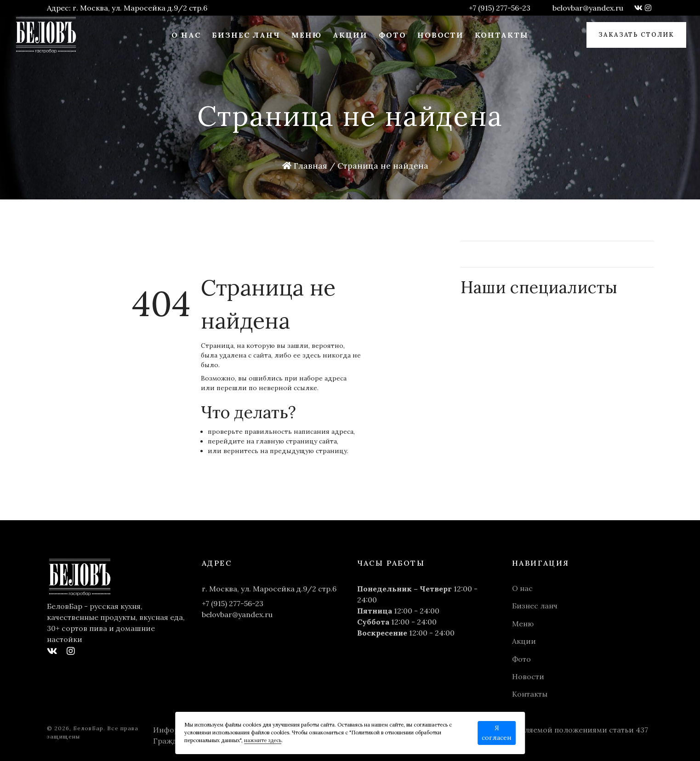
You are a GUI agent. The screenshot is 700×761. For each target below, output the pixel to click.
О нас (186, 35)
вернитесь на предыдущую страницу (285, 451)
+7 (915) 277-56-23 (500, 8)
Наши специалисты (539, 287)
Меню (307, 35)
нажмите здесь (263, 740)
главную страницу (287, 441)
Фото (393, 35)
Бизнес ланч (246, 35)
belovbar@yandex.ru (588, 8)
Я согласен (497, 733)
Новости (441, 35)
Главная (305, 166)
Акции (350, 35)
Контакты (502, 35)
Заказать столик (636, 35)
